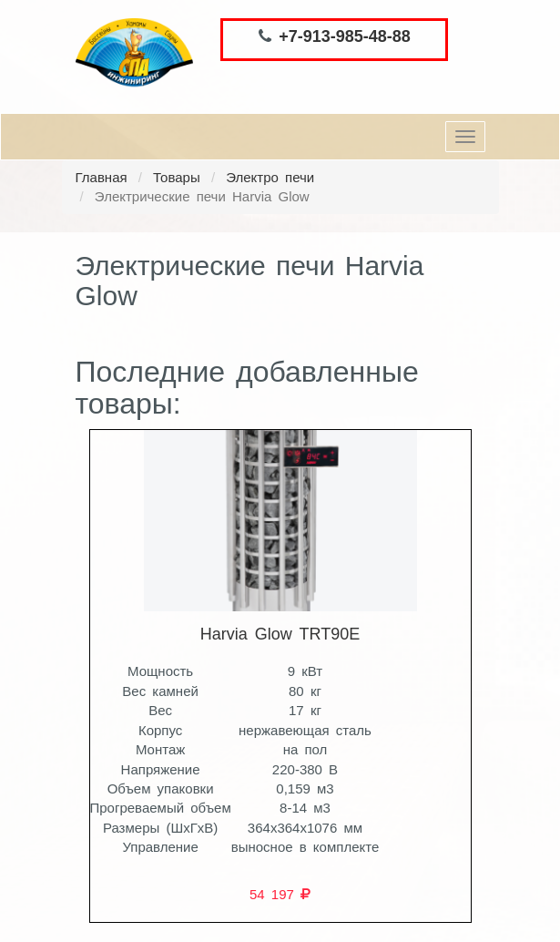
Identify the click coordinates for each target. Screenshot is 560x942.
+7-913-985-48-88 (345, 36)
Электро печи (270, 177)
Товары (177, 177)
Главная (102, 177)
